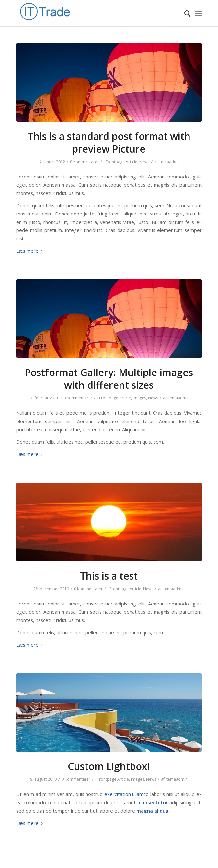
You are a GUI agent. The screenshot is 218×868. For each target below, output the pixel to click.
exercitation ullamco (127, 794)
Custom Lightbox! (109, 766)
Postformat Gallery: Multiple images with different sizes (109, 379)
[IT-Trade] (90, 13)
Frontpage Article (121, 162)
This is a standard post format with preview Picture (109, 142)
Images (139, 398)
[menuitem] (184, 13)
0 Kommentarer (84, 162)
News (144, 162)
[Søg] (184, 13)
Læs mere (31, 251)
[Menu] (198, 13)
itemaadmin (170, 162)
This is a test (109, 576)
